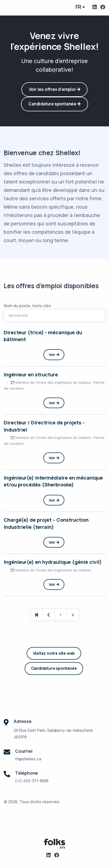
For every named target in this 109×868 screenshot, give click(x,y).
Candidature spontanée (54, 104)
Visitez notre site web (54, 653)
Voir (54, 355)
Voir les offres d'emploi (55, 89)
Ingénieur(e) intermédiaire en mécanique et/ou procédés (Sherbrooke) (53, 481)
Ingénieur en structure (31, 375)
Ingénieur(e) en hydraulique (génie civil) (53, 562)
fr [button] (79, 7)
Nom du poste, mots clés (27, 306)
